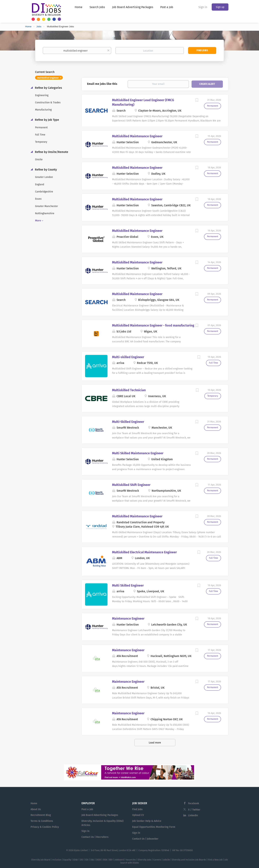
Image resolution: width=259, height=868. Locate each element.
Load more (155, 743)
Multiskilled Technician (129, 390)
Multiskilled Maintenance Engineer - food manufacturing (153, 325)
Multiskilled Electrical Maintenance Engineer (144, 552)
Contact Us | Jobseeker (145, 839)
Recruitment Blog (41, 815)
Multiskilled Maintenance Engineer (137, 136)
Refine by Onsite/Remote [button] (51, 152)
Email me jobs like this (102, 84)
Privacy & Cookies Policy (45, 827)
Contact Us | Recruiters (95, 837)
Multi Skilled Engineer (128, 585)
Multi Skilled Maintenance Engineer (138, 453)
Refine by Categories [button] (48, 88)
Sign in (203, 7)
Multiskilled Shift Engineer (131, 485)
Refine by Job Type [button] (47, 120)
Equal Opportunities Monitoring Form (154, 827)
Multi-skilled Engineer (128, 357)
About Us (36, 809)
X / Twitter (194, 810)
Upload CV (138, 815)
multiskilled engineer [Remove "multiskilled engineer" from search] (48, 78)
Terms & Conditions (42, 821)
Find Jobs (202, 50)
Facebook (194, 803)
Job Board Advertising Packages (100, 815)
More (38, 221)
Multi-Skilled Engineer (128, 422)
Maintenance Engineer (128, 619)
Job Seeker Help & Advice (147, 821)
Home (28, 27)
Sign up (220, 7)
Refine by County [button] (46, 170)
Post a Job (87, 809)
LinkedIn (193, 815)
